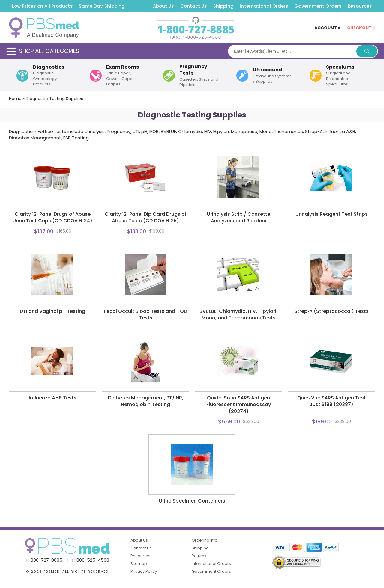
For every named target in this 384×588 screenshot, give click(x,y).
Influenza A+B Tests (53, 398)
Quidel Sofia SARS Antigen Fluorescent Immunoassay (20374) (239, 405)
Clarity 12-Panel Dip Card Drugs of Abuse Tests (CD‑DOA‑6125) (146, 218)
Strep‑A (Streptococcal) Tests (331, 311)
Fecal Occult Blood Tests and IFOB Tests (145, 315)
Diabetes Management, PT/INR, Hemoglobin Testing (146, 401)
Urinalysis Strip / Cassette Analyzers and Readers (239, 218)
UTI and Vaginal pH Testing (52, 311)
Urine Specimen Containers (192, 501)
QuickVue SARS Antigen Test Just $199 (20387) (332, 401)
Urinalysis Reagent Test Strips (332, 214)
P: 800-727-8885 (44, 560)
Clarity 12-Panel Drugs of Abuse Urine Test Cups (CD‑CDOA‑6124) (53, 218)
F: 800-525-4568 (91, 560)
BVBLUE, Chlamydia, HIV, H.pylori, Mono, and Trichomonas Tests (238, 315)
